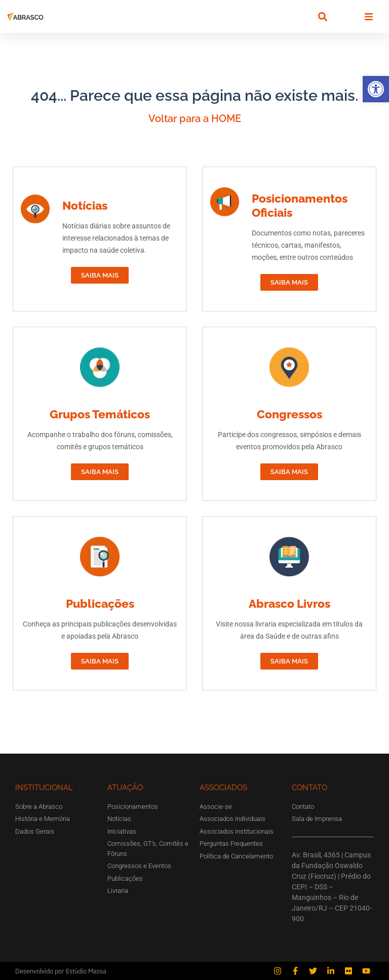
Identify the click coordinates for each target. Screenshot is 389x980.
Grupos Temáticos (100, 414)
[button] (376, 89)
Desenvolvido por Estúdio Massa (61, 971)
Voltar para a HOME (195, 119)
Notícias (85, 205)
